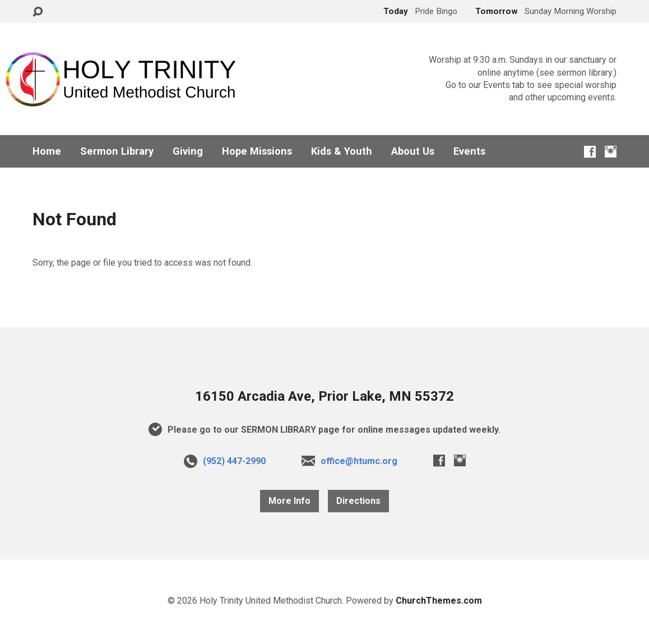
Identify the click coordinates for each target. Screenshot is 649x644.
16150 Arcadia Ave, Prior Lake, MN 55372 (324, 396)
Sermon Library (117, 151)
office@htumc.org (359, 461)
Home (47, 151)
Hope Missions (257, 151)
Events (469, 151)
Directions (358, 501)
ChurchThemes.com (439, 601)
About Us (413, 151)
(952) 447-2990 (234, 461)
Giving (188, 151)
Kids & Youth (342, 151)
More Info (289, 501)
